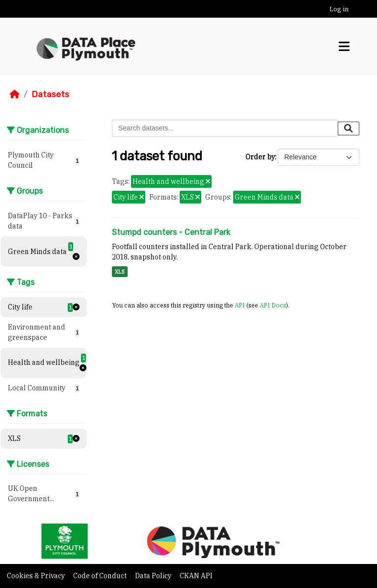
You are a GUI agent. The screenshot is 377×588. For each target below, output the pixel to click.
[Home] (15, 94)
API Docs (273, 305)
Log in (339, 9)
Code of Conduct (101, 576)
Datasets (50, 94)
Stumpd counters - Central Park (171, 232)
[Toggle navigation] (344, 47)
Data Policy (154, 576)
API (240, 305)
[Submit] (349, 128)
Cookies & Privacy (37, 576)
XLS (120, 272)
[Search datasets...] (225, 128)
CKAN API (196, 576)
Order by (260, 157)
